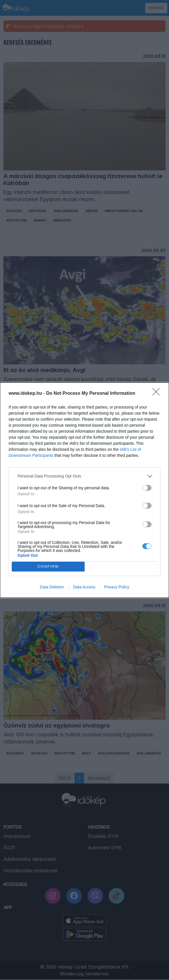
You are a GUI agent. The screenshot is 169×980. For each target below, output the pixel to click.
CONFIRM (48, 566)
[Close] (158, 394)
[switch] (147, 488)
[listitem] (84, 476)
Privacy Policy (117, 587)
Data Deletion (52, 587)
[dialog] (84, 490)
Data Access (84, 587)
